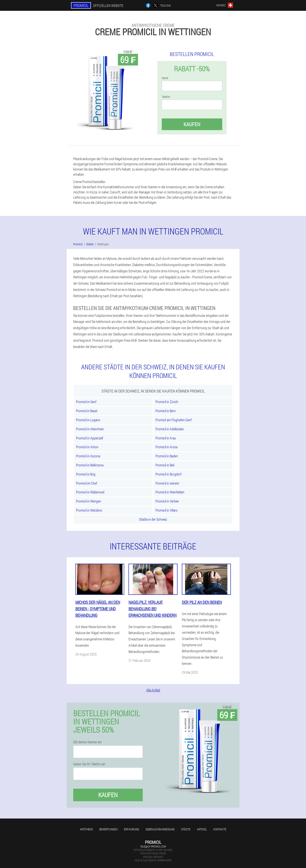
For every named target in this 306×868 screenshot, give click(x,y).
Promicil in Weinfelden (170, 492)
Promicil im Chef (87, 483)
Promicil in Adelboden (170, 429)
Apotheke (86, 829)
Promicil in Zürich (167, 402)
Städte (186, 829)
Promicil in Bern (166, 411)
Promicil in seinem (167, 483)
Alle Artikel (153, 690)
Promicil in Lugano (88, 420)
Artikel (202, 829)
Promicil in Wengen (89, 501)
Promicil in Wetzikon (89, 510)
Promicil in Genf (86, 402)
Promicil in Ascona (88, 456)
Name (165, 78)
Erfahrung (132, 829)
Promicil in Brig (86, 474)
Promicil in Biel (165, 465)
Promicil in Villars (166, 510)
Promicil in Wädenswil (90, 492)
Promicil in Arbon (87, 447)
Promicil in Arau (166, 438)
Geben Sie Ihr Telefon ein (89, 764)
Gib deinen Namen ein (87, 742)
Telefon (166, 97)
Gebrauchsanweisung (160, 829)
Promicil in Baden (167, 456)
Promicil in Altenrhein (90, 429)
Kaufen (192, 124)
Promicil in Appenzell (90, 438)
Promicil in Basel (87, 411)
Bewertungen (108, 829)
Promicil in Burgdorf (169, 474)
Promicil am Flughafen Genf (174, 420)
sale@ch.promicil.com (153, 846)
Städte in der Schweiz (153, 519)
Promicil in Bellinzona (90, 465)
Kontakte (220, 829)
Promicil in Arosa (166, 447)
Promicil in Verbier (167, 501)
